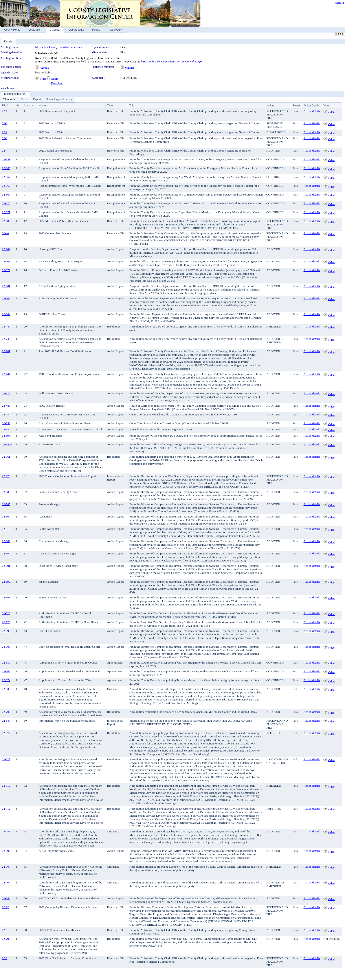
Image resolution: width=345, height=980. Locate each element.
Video (43, 79)
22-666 (6, 168)
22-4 (5, 151)
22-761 (6, 457)
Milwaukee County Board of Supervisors (59, 47)
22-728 (6, 476)
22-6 (5, 958)
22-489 (6, 406)
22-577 (6, 733)
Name (42, 106)
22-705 (6, 298)
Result (296, 106)
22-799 (6, 939)
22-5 (5, 930)
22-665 (6, 671)
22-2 (5, 123)
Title (132, 106)
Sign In (340, 3)
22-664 (6, 314)
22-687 (6, 721)
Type (110, 106)
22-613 (6, 529)
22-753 (6, 423)
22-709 (6, 261)
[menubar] (38, 100)
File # (5, 106)
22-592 (6, 851)
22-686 (6, 898)
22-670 (6, 203)
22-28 (5, 221)
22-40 (5, 233)
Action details (312, 111)
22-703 (6, 712)
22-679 (6, 270)
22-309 (6, 689)
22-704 (6, 374)
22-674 (6, 680)
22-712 (6, 786)
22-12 (5, 907)
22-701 (6, 351)
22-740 (6, 326)
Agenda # (29, 106)
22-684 (6, 429)
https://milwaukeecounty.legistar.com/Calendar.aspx (171, 61)
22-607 (6, 517)
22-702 (6, 249)
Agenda (44, 68)
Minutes (130, 68)
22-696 (6, 436)
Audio (55, 79)
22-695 (6, 597)
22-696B (7, 444)
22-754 (6, 414)
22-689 (6, 541)
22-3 (5, 138)
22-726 (6, 622)
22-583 (6, 492)
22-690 (6, 553)
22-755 (6, 831)
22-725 (6, 613)
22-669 (6, 195)
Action (270, 106)
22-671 (6, 212)
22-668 (6, 186)
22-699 (6, 631)
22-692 (6, 582)
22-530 (6, 663)
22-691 (6, 566)
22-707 (6, 867)
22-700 (6, 647)
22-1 (5, 111)
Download (57, 83)
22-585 (6, 504)
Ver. (18, 106)
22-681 (6, 286)
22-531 (6, 159)
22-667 (6, 177)
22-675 (6, 393)
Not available (44, 72)
